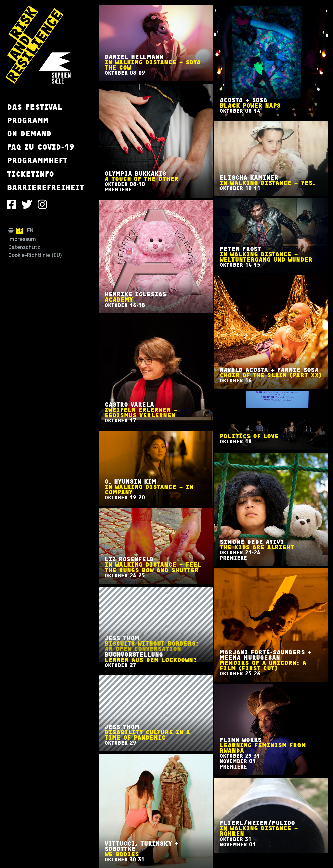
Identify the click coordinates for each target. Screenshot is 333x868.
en (30, 231)
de (20, 231)
